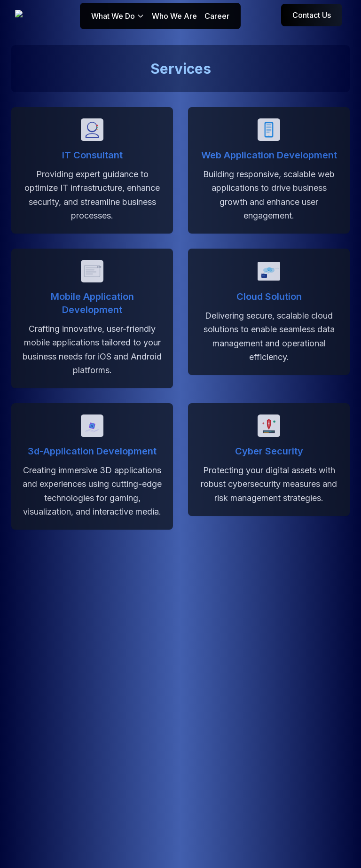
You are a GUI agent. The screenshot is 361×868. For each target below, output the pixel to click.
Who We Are (174, 16)
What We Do (118, 16)
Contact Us (312, 15)
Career (217, 16)
